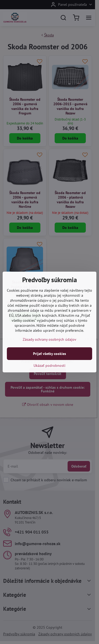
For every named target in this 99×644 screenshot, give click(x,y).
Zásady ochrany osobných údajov (49, 339)
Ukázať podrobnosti (49, 366)
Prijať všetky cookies (49, 354)
